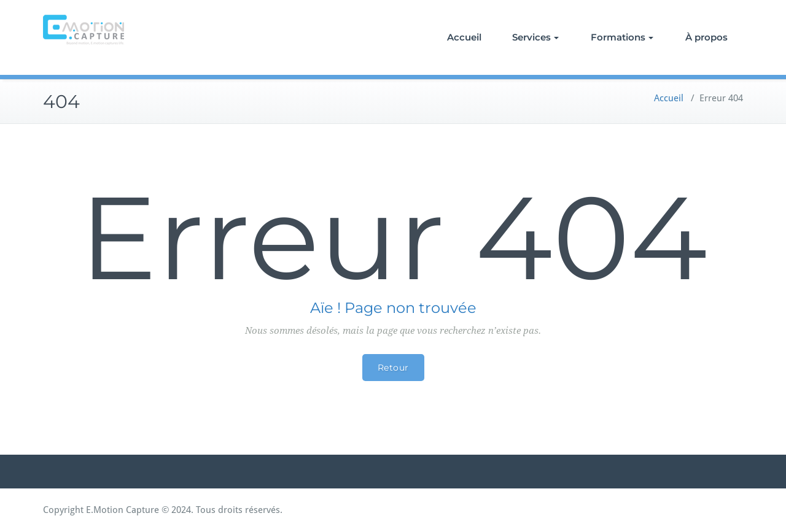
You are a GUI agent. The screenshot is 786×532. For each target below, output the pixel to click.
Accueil (464, 37)
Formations (622, 37)
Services (535, 37)
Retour (393, 368)
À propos (706, 37)
